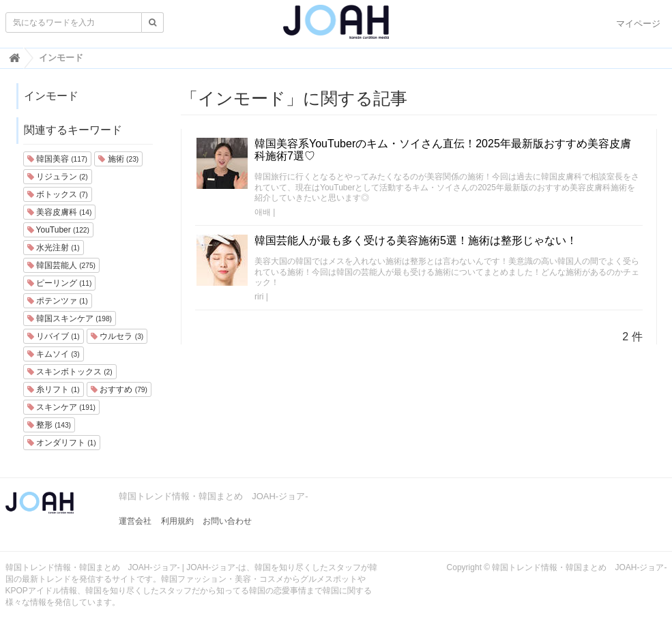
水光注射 (54, 248)
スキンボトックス (70, 372)
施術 (118, 159)
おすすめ (119, 389)
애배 (263, 212)
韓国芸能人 (61, 265)
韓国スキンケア (70, 319)
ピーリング (60, 283)
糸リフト (54, 389)
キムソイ (54, 354)
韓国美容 (57, 159)
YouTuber (58, 230)
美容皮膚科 (60, 212)
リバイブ (54, 336)
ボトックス (58, 194)
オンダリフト (62, 443)
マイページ (638, 24)
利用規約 (177, 521)
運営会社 (135, 521)
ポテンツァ (58, 301)
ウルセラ (117, 336)
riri (259, 297)
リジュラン (58, 177)
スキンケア (61, 407)
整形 (49, 425)
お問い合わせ (227, 521)
